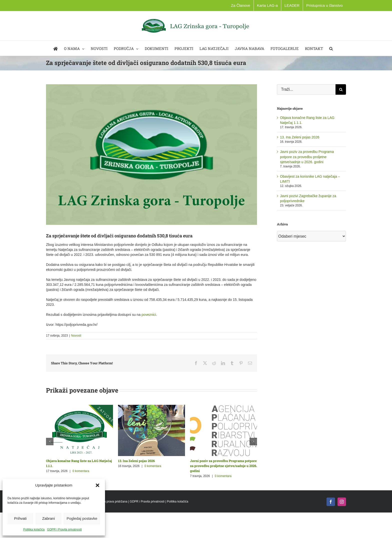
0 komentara (81, 471)
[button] (97, 485)
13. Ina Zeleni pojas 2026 (136, 461)
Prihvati (20, 518)
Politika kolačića (34, 530)
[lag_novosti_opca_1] (151, 155)
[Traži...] (306, 89)
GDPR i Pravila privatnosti (64, 530)
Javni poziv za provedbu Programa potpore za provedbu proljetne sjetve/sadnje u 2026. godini (223, 466)
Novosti (76, 336)
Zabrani (49, 518)
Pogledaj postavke (82, 518)
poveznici (149, 315)
